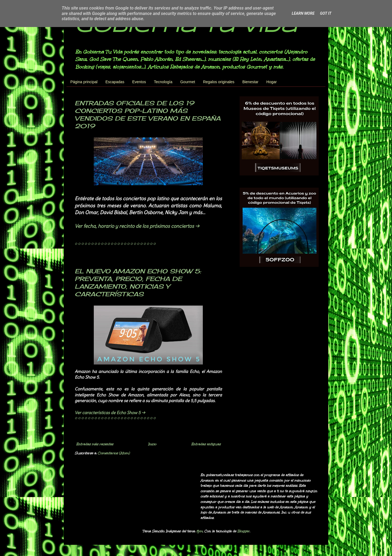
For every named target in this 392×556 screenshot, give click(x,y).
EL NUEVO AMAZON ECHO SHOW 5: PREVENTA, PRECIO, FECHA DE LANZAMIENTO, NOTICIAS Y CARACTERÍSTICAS (138, 283)
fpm (199, 531)
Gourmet (188, 82)
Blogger (243, 531)
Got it (326, 13)
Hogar (272, 82)
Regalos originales (219, 82)
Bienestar (250, 82)
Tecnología (163, 82)
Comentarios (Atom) (114, 453)
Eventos (139, 82)
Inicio (152, 444)
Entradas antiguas (206, 444)
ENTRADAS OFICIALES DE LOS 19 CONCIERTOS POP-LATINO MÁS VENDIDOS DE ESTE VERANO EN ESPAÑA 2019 (148, 114)
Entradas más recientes (95, 444)
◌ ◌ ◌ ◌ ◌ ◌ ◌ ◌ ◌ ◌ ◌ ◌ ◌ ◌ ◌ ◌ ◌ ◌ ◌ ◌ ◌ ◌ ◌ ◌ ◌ (115, 244)
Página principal (84, 82)
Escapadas (115, 82)
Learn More (303, 13)
